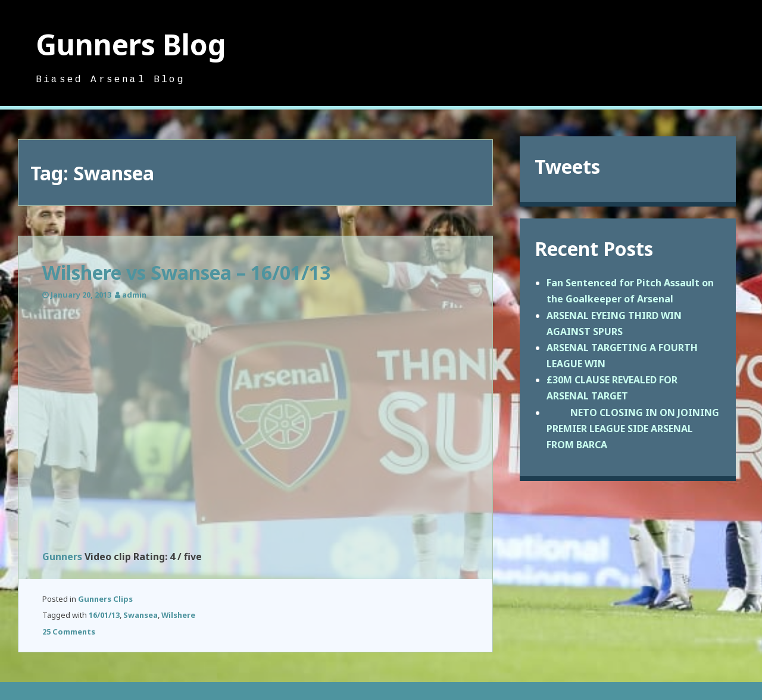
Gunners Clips (105, 599)
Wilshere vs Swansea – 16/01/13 (186, 272)
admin (134, 295)
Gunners (62, 557)
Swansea (140, 615)
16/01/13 (104, 615)
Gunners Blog (131, 44)
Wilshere (178, 615)
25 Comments (69, 632)
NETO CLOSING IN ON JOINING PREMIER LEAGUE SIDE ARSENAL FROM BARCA (633, 429)
